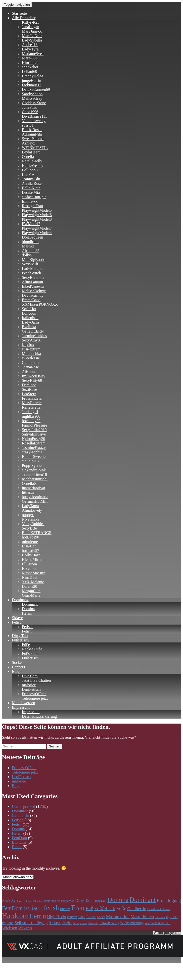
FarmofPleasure (34, 425)
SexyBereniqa (33, 277)
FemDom (19, 838)
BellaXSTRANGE (37, 533)
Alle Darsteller (24, 18)
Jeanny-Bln (31, 179)
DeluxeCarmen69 (36, 89)
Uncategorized (23, 807)
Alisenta (28, 371)
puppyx (28, 515)
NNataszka (31, 519)
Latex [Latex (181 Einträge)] (91, 917)
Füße (26, 645)
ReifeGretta (31, 407)
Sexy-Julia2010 (34, 430)
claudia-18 (30, 461)
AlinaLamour (33, 282)
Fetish (27, 631)
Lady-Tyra (30, 49)
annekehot (30, 67)
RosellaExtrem (34, 443)
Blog (16, 671)
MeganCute (31, 591)
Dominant (30, 604)
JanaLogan (30, 27)
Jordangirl (30, 412)
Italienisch (30, 318)
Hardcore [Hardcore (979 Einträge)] (15, 916)
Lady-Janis (31, 322)
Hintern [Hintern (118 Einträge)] (72, 917)
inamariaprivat (33, 488)
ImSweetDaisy (34, 376)
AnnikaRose (32, 183)
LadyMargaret (33, 269)
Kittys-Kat (30, 22)
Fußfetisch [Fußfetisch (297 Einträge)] (105, 908)
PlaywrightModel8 (37, 219)
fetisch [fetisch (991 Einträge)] (33, 908)
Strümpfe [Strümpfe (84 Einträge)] (93, 923)
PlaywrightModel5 (37, 210)
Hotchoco (30, 568)
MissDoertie (32, 403)
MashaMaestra (34, 573)
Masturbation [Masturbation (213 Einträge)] (118, 917)
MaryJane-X (32, 31)
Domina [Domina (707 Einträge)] (118, 900)
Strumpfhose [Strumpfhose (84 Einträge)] (80, 923)
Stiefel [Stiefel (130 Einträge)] (67, 923)
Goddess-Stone (34, 103)
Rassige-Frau (32, 206)
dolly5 (27, 255)
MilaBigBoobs (34, 260)
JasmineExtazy (34, 448)
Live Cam (30, 676)
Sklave (17, 618)
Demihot (29, 385)
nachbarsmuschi (35, 479)
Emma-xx (30, 201)
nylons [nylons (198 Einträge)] (172, 917)
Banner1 (19, 667)
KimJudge (30, 63)
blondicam (30, 242)
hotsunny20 (31, 421)
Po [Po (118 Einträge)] (4, 923)
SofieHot (29, 309)
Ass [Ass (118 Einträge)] (14, 901)
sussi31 (28, 125)
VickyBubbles (33, 524)
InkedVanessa (33, 286)
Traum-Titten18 (34, 474)
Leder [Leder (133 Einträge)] (101, 917)
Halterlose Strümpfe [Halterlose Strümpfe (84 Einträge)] (158, 909)
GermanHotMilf (35, 501)
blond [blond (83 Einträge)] (20, 901)
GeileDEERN (33, 331)
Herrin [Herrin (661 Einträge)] (38, 916)
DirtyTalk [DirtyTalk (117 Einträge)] (100, 901)
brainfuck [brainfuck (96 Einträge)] (50, 901)
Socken (18, 662)
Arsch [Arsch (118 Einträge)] (6, 901)
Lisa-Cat (29, 546)
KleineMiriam (33, 560)
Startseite (19, 13)
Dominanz (20, 600)
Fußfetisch (20, 640)
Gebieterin (30, 363)
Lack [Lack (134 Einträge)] (82, 917)
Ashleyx (28, 143)
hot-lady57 (30, 551)
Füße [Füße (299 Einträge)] (121, 908)
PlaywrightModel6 (37, 215)
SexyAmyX (31, 340)
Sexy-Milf (30, 264)
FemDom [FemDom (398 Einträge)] (12, 908)
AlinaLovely (32, 510)
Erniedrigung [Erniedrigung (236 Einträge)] (169, 900)
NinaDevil (30, 577)
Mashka (28, 246)
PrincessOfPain (34, 694)
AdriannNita (32, 134)
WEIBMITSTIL (35, 148)
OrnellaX (29, 483)
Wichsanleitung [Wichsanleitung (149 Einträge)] (132, 923)
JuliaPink (29, 107)
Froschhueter (32, 398)
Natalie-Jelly (32, 161)
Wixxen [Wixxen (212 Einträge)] (25, 928)
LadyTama (30, 506)
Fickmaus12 (32, 85)
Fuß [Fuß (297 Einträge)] (89, 908)
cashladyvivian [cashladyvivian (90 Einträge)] (65, 901)
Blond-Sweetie (34, 457)
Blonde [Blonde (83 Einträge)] (28, 901)
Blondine (19, 842)
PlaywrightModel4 (37, 233)
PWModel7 (31, 224)
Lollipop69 (31, 170)
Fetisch (18, 622)
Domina (28, 609)
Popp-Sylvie (32, 465)
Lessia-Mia (31, 192)
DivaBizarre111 (34, 116)
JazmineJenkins (34, 336)
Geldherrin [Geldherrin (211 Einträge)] (137, 909)
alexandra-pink (34, 470)
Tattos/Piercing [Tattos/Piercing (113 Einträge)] (109, 923)
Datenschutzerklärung (39, 716)
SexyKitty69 (32, 380)
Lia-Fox (28, 174)
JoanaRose (30, 367)
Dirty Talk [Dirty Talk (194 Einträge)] (84, 901)
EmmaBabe (31, 300)
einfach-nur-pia (34, 197)
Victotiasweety (34, 121)
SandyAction (32, 94)
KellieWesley (33, 166)
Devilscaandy (33, 295)
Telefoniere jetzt (35, 698)
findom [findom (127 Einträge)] (65, 909)
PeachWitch (31, 273)
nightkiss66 (31, 416)
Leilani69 (29, 72)
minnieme (30, 542)
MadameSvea (33, 54)
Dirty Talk (20, 636)
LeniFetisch (31, 689)
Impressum (21, 707)
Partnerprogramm (167, 933)
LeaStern (29, 394)
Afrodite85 (31, 251)
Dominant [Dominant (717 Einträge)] (143, 900)
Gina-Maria (31, 595)
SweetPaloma (33, 139)
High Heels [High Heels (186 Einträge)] (56, 917)
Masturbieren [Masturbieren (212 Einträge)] (142, 917)
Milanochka (31, 354)
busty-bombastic (35, 497)
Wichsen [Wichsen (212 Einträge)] (10, 928)
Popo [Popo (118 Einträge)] (10, 923)
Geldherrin (21, 815)
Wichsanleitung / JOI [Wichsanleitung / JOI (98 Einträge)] (158, 923)
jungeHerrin (31, 80)
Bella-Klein (31, 188)
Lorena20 (29, 586)
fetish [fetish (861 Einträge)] (51, 908)
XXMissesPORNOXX (40, 304)
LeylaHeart (31, 152)
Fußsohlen (30, 654)
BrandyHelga (32, 76)
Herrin (27, 613)
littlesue (28, 492)
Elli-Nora (29, 564)
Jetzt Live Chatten (36, 680)
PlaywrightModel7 (37, 228)
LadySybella (32, 40)
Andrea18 (30, 45)
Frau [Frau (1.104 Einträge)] (78, 908)
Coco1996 (30, 112)
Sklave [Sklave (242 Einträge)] (55, 922)
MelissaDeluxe (34, 291)
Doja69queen (32, 237)
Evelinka (29, 327)
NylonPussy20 (33, 439)
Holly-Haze (31, 555)
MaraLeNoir (32, 36)
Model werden (23, 703)
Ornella (28, 157)
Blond (17, 847)
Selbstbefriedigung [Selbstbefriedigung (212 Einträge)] (31, 923)
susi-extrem (31, 349)
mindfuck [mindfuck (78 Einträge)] (160, 917)
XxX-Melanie (33, 582)
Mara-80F (30, 58)
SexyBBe (29, 528)
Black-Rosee (32, 130)
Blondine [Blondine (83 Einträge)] (38, 901)
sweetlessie (31, 358)
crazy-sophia (32, 452)
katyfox (28, 345)
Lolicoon (29, 313)
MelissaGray (32, 98)
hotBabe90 (30, 537)
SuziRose (29, 389)
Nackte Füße (32, 649)
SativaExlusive (34, 434)
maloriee (29, 685)
